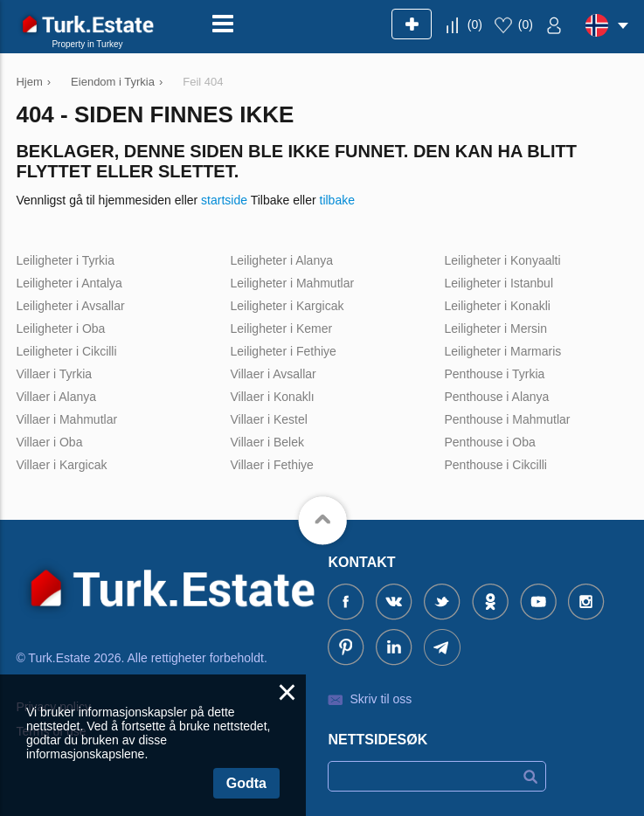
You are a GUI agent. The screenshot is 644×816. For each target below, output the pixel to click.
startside (224, 200)
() (475, 24)
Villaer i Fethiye (271, 465)
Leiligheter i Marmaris (502, 351)
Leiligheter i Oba (60, 328)
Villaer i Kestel (268, 419)
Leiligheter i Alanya (281, 260)
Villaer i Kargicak (61, 465)
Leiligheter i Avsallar (70, 306)
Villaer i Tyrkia (54, 374)
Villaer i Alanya (56, 397)
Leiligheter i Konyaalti (502, 260)
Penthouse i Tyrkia (494, 374)
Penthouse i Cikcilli (495, 465)
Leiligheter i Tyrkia (65, 260)
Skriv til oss (381, 699)
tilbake (337, 200)
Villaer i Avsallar (273, 374)
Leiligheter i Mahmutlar (292, 283)
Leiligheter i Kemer (281, 328)
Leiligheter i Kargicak (287, 306)
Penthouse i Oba (489, 442)
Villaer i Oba (49, 442)
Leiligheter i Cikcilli (66, 351)
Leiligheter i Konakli (497, 306)
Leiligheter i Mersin (495, 328)
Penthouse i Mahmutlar (507, 419)
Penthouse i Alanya (496, 397)
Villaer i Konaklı (272, 397)
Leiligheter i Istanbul (499, 283)
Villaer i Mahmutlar (66, 419)
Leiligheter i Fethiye (283, 351)
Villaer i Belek (267, 442)
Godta (246, 783)
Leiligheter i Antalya (69, 283)
